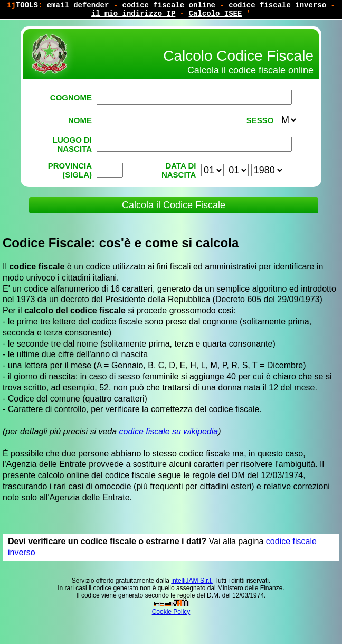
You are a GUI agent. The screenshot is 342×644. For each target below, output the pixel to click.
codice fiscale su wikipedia (169, 431)
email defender (78, 5)
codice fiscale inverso (277, 5)
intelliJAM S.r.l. (192, 581)
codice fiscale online (169, 5)
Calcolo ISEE (216, 14)
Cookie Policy (171, 612)
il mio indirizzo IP (134, 14)
